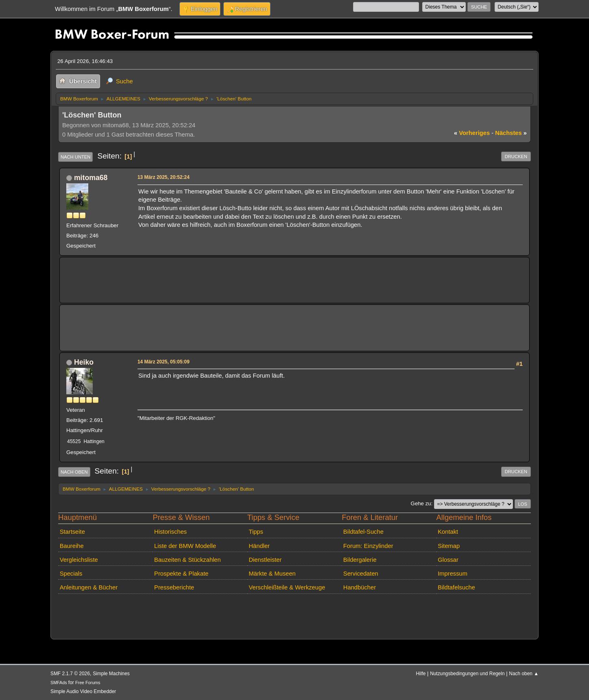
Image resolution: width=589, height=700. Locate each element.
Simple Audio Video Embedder (83, 691)
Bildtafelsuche (456, 587)
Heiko (84, 362)
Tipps (256, 532)
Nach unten (75, 157)
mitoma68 (91, 178)
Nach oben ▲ (524, 674)
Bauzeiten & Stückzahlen (188, 560)
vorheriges (472, 133)
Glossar (448, 560)
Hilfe (421, 674)
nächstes (511, 133)
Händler (259, 546)
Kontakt (448, 532)
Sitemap (449, 546)
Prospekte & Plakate (181, 574)
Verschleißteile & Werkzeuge (287, 587)
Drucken (516, 157)
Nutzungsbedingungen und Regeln (467, 674)
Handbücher (360, 587)
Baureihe (72, 546)
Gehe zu (421, 503)
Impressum (453, 574)
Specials (71, 574)
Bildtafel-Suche (363, 532)
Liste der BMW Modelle (185, 546)
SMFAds (59, 683)
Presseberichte (174, 587)
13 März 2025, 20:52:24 (164, 177)
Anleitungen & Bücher (89, 587)
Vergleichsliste (79, 560)
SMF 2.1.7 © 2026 (70, 674)
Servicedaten (361, 574)
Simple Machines (111, 674)
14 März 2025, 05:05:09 (164, 362)
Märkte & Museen (272, 574)
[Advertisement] (214, 274)
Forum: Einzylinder (368, 546)
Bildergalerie (360, 560)
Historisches (170, 532)
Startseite (72, 532)
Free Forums (88, 683)
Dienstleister (265, 560)
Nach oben (74, 472)
